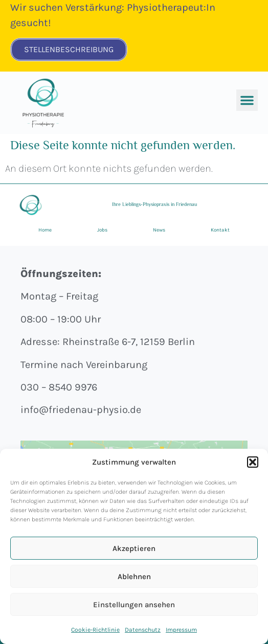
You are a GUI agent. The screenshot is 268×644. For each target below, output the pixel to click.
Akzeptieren (134, 548)
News (159, 230)
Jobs (102, 230)
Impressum (181, 630)
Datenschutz (143, 630)
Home (45, 230)
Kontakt (220, 230)
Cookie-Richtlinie (95, 630)
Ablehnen (134, 577)
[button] (253, 462)
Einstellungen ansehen (134, 605)
